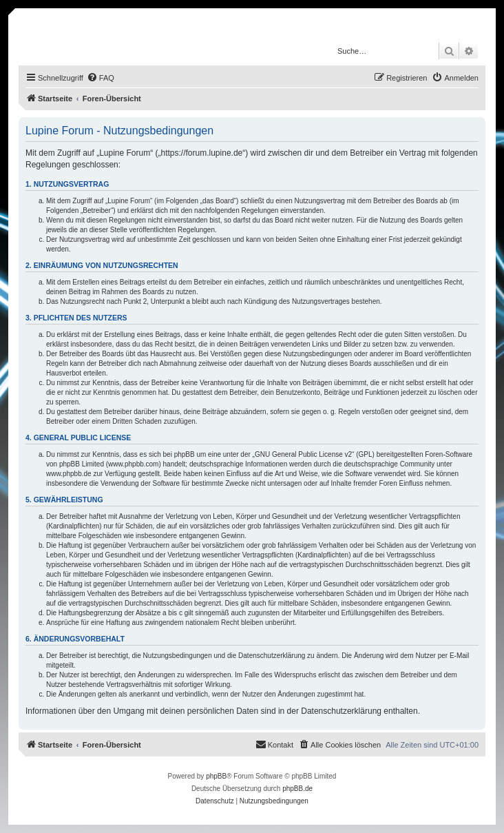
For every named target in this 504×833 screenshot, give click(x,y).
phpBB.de (297, 789)
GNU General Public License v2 (303, 454)
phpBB (216, 776)
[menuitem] (101, 78)
